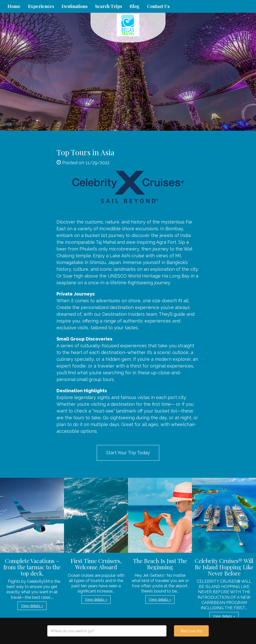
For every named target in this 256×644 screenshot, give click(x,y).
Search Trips (108, 6)
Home (14, 6)
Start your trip (191, 631)
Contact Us (158, 6)
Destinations (74, 6)
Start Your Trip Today (128, 453)
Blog (134, 6)
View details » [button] (32, 606)
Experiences (41, 6)
